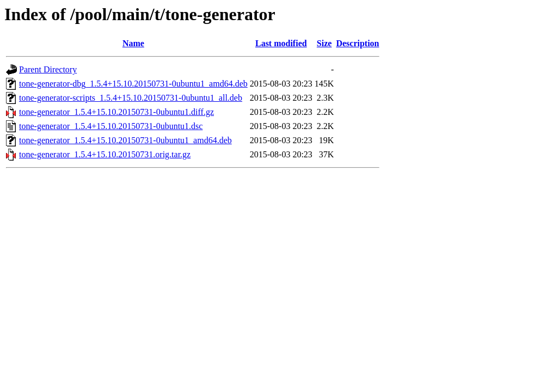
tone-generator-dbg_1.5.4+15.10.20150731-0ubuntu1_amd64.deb (133, 84)
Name (133, 43)
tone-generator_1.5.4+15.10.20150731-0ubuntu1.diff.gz (116, 112)
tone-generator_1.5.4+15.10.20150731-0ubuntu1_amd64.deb (125, 140)
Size (324, 43)
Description (357, 43)
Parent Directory (48, 69)
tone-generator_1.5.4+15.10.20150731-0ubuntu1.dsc (111, 126)
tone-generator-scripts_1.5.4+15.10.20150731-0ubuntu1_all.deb (131, 98)
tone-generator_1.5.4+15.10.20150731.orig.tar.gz (105, 154)
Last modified (281, 43)
